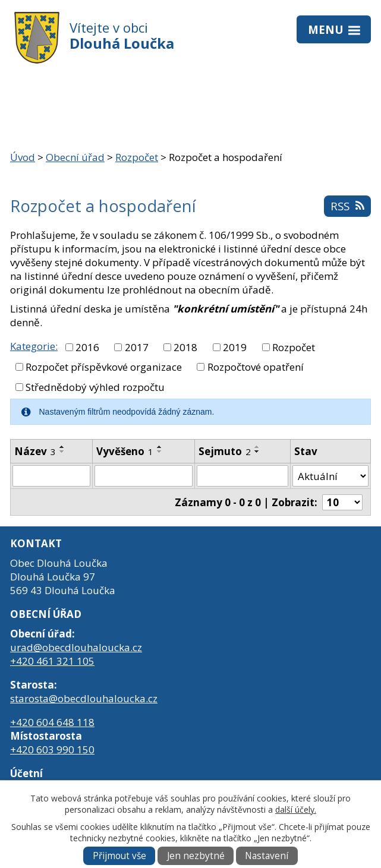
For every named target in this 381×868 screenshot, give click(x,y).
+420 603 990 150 (52, 749)
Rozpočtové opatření (256, 367)
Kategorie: (34, 346)
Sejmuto (225, 451)
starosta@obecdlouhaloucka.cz (84, 698)
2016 (87, 347)
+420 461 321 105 (52, 661)
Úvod (23, 157)
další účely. (296, 809)
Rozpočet (137, 157)
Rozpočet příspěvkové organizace (104, 367)
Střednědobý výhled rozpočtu (95, 387)
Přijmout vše (119, 856)
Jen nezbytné (196, 856)
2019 (235, 347)
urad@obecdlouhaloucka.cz (76, 647)
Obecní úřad (75, 157)
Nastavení (267, 856)
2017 (137, 347)
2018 (185, 347)
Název (35, 451)
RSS (347, 206)
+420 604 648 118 (52, 722)
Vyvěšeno (125, 451)
